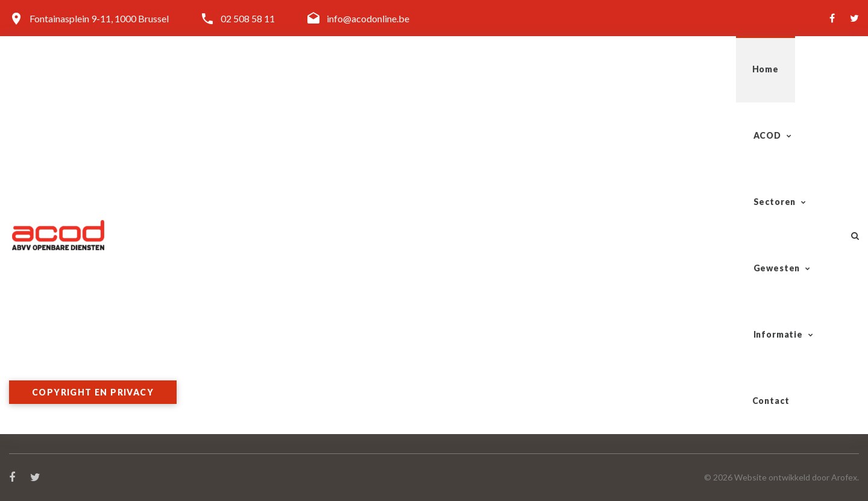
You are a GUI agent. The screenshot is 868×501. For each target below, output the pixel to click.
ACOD (441, 69)
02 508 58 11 (248, 18)
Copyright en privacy (93, 392)
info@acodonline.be (368, 18)
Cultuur (458, 428)
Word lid (244, 370)
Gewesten (614, 69)
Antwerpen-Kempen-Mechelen (724, 312)
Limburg (678, 370)
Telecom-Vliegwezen (486, 370)
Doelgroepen (253, 355)
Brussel (675, 384)
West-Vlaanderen (696, 341)
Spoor (455, 312)
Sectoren (522, 69)
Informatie (708, 69)
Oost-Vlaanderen (696, 326)
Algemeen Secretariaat (273, 326)
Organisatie (250, 312)
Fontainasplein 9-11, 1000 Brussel (99, 18)
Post (453, 341)
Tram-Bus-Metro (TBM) (495, 326)
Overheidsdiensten (482, 384)
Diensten (244, 341)
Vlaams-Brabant (694, 355)
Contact (797, 69)
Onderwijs (464, 413)
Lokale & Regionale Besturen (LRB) (515, 399)
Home (379, 69)
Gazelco (460, 355)
